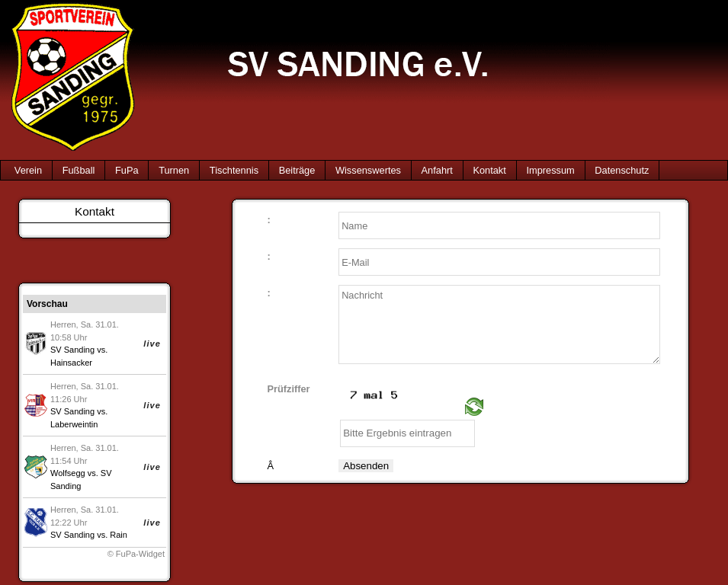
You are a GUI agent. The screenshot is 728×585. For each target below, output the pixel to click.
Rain (119, 535)
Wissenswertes (368, 170)
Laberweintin (74, 424)
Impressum (550, 170)
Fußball (79, 170)
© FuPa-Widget (136, 554)
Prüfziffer (288, 390)
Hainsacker (71, 363)
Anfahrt (437, 170)
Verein (28, 170)
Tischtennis (234, 170)
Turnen (174, 170)
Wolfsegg (68, 473)
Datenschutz (622, 170)
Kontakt (489, 170)
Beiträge (297, 170)
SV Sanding (72, 350)
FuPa (127, 170)
